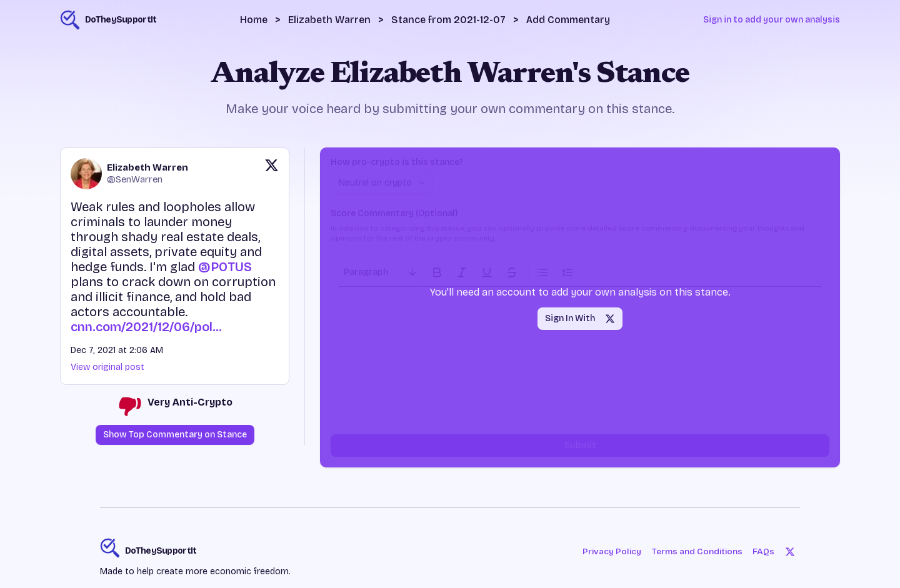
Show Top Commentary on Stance (175, 435)
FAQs (764, 551)
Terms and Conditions (697, 551)
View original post (107, 367)
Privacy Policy (610, 551)
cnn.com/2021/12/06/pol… (146, 327)
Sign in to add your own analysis (772, 20)
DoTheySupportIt (161, 551)
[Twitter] (790, 552)
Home (254, 20)
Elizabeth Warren (329, 20)
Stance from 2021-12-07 (448, 20)
